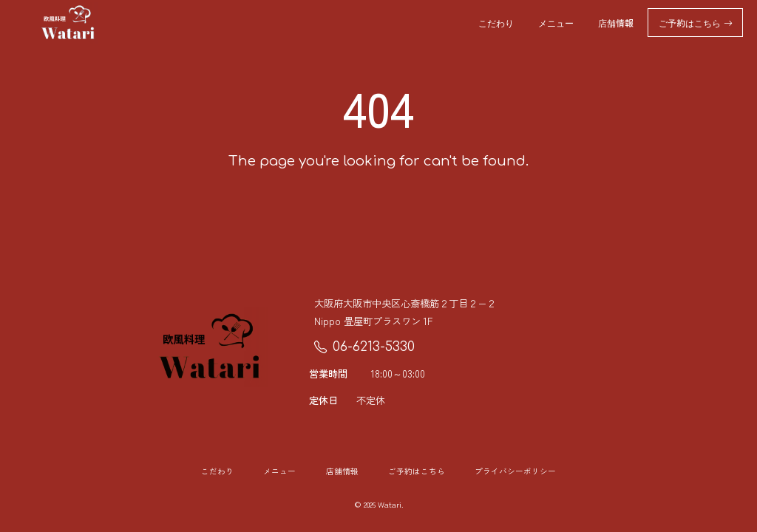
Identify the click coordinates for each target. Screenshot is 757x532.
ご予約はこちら (696, 23)
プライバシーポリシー (515, 471)
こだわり (496, 23)
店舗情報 (616, 23)
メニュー (556, 23)
